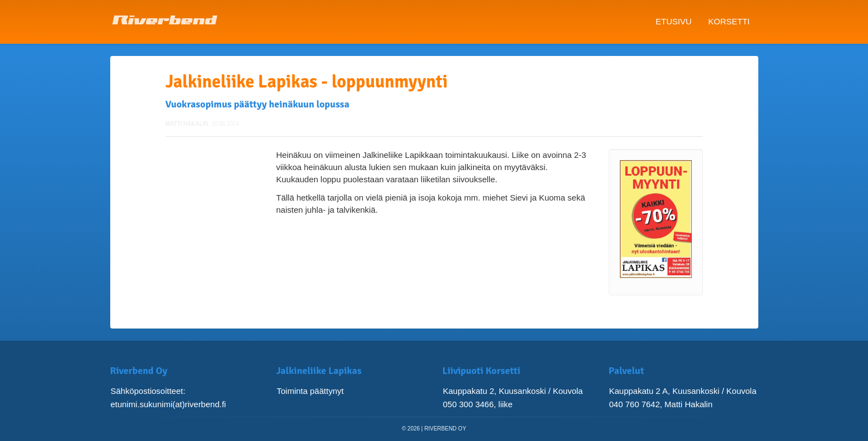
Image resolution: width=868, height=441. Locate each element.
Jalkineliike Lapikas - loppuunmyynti (307, 82)
